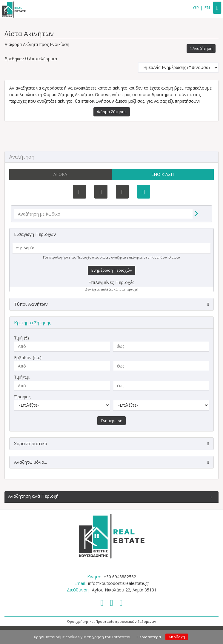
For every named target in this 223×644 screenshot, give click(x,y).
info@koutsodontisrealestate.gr (119, 583)
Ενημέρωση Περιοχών (112, 270)
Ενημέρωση (112, 421)
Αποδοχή (177, 637)
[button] (201, 49)
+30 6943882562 (120, 577)
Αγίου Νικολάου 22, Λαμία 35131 (124, 590)
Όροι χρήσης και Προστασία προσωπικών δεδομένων (111, 621)
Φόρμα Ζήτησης (112, 112)
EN (207, 8)
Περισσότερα (149, 637)
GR (196, 8)
